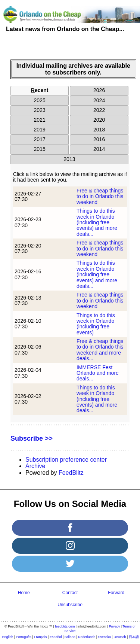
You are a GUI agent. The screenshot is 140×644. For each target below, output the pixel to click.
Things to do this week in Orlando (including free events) (96, 324)
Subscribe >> (32, 438)
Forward (116, 593)
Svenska (105, 637)
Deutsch (120, 637)
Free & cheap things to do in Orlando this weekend (100, 196)
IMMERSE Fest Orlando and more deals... (98, 373)
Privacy (115, 626)
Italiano (70, 637)
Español (56, 637)
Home (24, 593)
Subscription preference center (66, 460)
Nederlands (87, 637)
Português (24, 637)
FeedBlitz (71, 473)
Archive (35, 466)
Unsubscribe (70, 605)
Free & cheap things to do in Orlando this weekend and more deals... (100, 350)
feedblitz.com (65, 626)
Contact (70, 593)
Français (41, 637)
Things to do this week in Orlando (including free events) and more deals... (97, 222)
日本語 (134, 637)
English (8, 637)
